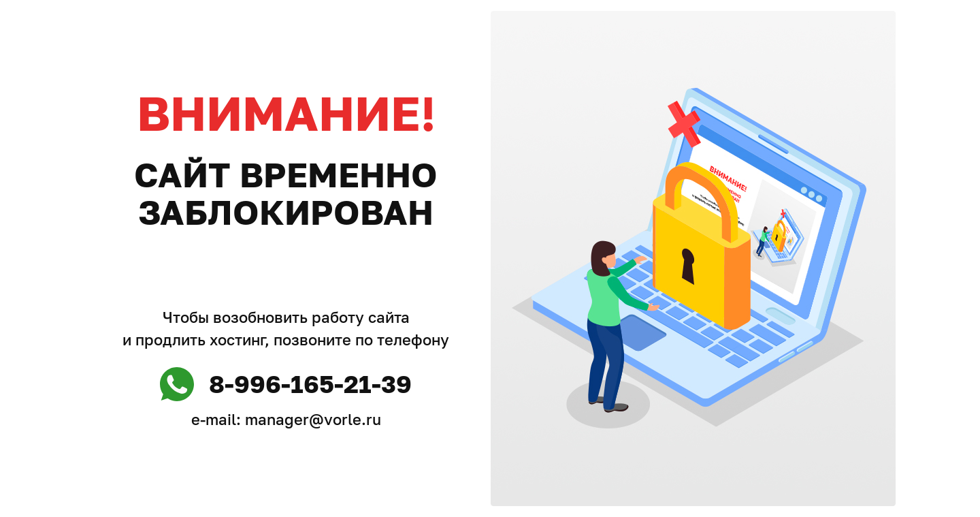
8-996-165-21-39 (310, 384)
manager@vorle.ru (313, 419)
